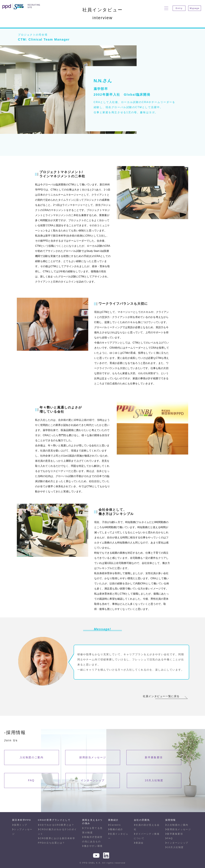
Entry (179, 8)
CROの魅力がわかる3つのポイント (57, 832)
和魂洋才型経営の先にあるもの (92, 839)
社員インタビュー (118, 836)
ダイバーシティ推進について (147, 836)
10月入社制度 (154, 780)
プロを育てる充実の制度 (92, 830)
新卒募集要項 (154, 757)
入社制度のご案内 (32, 757)
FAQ (31, 780)
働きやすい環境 (92, 846)
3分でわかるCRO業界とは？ (56, 825)
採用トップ (20, 825)
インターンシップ (93, 780)
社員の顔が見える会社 (147, 827)
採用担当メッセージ (93, 757)
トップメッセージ (22, 832)
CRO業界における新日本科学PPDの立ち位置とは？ (57, 841)
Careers (115, 825)
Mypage (195, 8)
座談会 (139, 843)
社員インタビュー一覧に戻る (161, 696)
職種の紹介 (116, 829)
